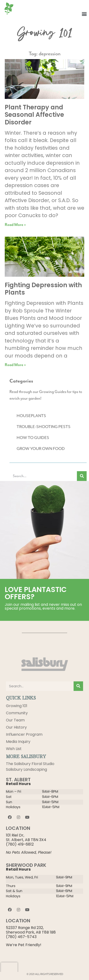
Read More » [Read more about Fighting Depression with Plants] (15, 365)
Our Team (15, 720)
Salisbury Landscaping (26, 769)
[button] (84, 14)
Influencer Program (24, 734)
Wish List (14, 749)
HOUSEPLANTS (31, 416)
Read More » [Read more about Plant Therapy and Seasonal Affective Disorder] (15, 225)
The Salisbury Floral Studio (30, 764)
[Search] (82, 476)
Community (17, 713)
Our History (16, 727)
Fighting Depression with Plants (43, 289)
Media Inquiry (18, 742)
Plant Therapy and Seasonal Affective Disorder (34, 115)
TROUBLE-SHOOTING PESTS (44, 427)
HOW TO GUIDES (33, 438)
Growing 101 (17, 706)
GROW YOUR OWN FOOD (41, 449)
